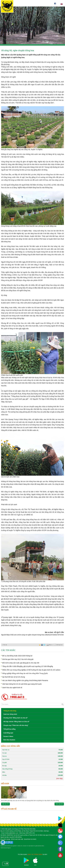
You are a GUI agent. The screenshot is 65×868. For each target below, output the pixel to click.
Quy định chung (5, 839)
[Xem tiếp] (59, 779)
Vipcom (9, 848)
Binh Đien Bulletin (9, 740)
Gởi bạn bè (58, 645)
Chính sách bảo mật (17, 839)
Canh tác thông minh (10, 714)
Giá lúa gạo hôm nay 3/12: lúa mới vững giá (18, 659)
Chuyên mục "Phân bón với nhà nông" (16, 725)
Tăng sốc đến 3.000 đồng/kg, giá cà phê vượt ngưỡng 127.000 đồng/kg (28, 666)
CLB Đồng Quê (8, 733)
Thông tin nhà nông (10, 711)
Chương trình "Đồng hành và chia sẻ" (16, 718)
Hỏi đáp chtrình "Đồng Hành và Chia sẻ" (16, 722)
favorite (40, 645)
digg (42, 645)
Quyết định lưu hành (30, 839)
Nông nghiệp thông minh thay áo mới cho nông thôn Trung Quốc (25, 673)
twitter (44, 645)
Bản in (50, 645)
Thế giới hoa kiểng (9, 729)
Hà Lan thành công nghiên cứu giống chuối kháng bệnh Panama (25, 680)
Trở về (5, 645)
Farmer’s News (8, 736)
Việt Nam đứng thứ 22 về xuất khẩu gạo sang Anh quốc (22, 684)
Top (5, 864)
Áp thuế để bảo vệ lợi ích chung (14, 677)
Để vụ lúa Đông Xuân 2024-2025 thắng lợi (17, 656)
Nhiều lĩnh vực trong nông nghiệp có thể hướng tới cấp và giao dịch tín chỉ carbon (31, 670)
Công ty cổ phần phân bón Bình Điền (7, 7)
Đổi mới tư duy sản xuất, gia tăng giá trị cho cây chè (21, 663)
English (62, 4)
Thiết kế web (3, 848)
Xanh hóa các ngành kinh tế (12, 688)
